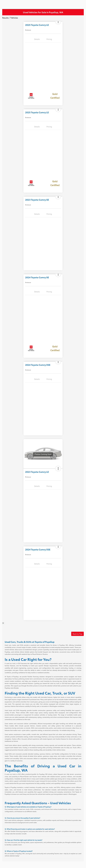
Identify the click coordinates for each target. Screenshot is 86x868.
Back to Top (77, 634)
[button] (58, 469)
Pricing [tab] (49, 39)
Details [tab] (37, 39)
